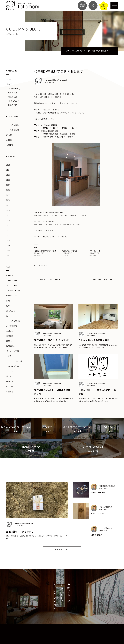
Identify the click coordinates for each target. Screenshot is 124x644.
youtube (10, 331)
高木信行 (10, 135)
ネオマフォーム (13, 286)
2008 (8, 251)
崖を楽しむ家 (12, 296)
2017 (8, 205)
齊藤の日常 (13, 97)
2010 (8, 240)
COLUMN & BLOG (62, 550)
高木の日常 (13, 93)
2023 (8, 175)
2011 (8, 235)
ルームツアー (12, 280)
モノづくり (11, 371)
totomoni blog (14, 88)
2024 (8, 170)
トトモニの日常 (13, 130)
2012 (8, 230)
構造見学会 (11, 381)
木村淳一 (10, 140)
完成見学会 (11, 311)
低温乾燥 (10, 336)
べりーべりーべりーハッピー (101, 279)
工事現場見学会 (13, 366)
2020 (8, 190)
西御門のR (10, 386)
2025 (8, 165)
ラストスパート (95, 251)
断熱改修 (10, 275)
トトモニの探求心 (13, 321)
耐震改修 (10, 391)
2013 (8, 225)
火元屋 (9, 356)
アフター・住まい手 (14, 361)
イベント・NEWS (13, 291)
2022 (8, 180)
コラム (9, 79)
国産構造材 (11, 346)
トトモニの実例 (13, 125)
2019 (8, 195)
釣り (8, 306)
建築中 (9, 341)
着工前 (9, 376)
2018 (8, 200)
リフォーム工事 (13, 351)
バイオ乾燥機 (12, 326)
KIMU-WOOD (13, 101)
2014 (8, 220)
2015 (8, 215)
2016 (8, 210)
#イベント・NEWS (41, 265)
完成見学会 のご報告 (70, 251)
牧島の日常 (13, 105)
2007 (8, 256)
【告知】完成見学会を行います (45, 251)
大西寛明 (10, 145)
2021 (8, 185)
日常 (8, 301)
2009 (8, 245)
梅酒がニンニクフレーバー (50, 279)
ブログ (9, 84)
